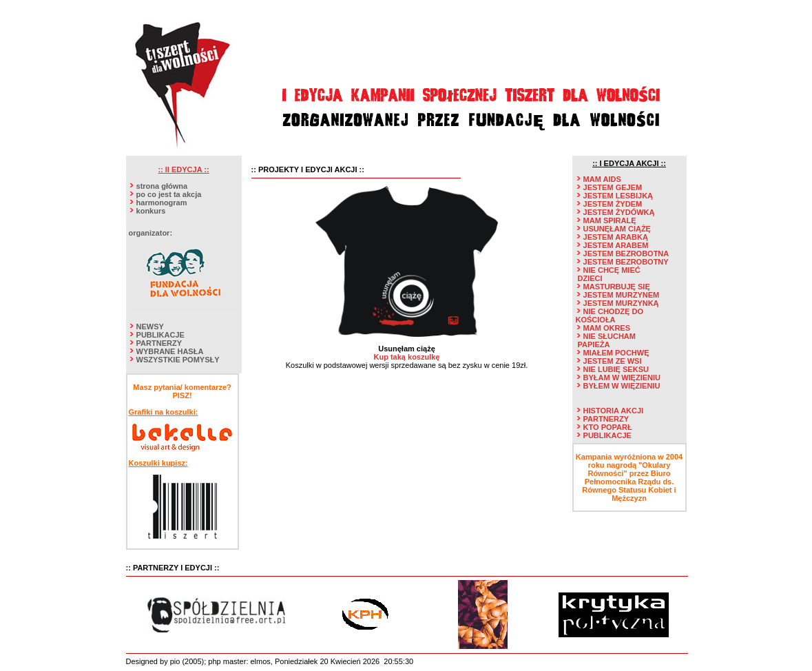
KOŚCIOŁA (596, 320)
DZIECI (590, 278)
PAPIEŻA (594, 344)
